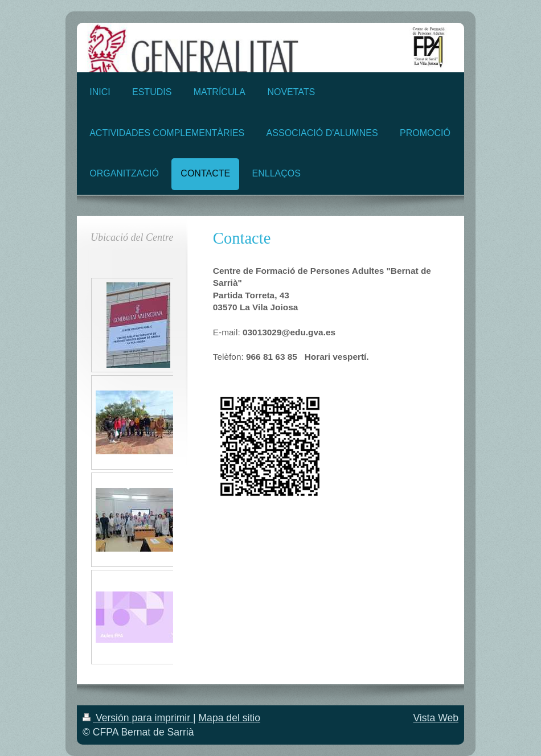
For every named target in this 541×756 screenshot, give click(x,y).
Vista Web (436, 718)
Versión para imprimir (138, 718)
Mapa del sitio (229, 718)
